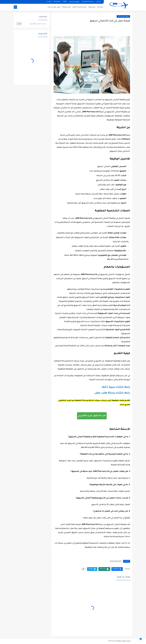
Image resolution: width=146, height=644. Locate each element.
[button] (117, 569)
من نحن (99, 2)
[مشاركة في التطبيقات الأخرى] (83, 569)
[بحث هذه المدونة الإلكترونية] (35, 24)
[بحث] (15, 7)
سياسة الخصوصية (88, 2)
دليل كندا (100, 7)
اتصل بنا (49, 2)
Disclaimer (57, 2)
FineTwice (112, 641)
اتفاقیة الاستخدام (74, 2)
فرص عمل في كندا (54, 7)
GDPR (65, 2)
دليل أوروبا (92, 7)
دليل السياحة (66, 7)
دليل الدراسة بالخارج (80, 7)
